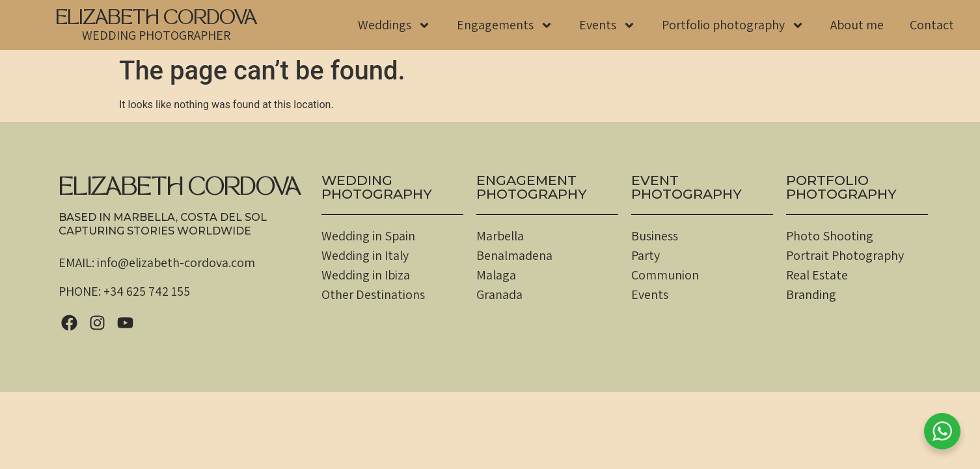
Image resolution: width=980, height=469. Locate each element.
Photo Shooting (830, 236)
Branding (811, 294)
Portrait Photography (845, 255)
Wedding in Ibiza (366, 275)
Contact (932, 25)
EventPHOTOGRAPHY (687, 187)
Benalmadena (514, 255)
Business (655, 236)
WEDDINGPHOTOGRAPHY (377, 187)
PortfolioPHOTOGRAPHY (841, 187)
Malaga (496, 275)
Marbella (500, 236)
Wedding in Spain (368, 236)
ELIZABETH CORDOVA (156, 20)
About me (857, 25)
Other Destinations (373, 294)
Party (646, 255)
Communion (665, 275)
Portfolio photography (733, 25)
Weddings (394, 25)
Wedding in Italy (365, 255)
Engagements (505, 25)
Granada (499, 294)
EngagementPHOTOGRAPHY (532, 187)
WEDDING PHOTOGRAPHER (156, 35)
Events (607, 25)
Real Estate (817, 275)
